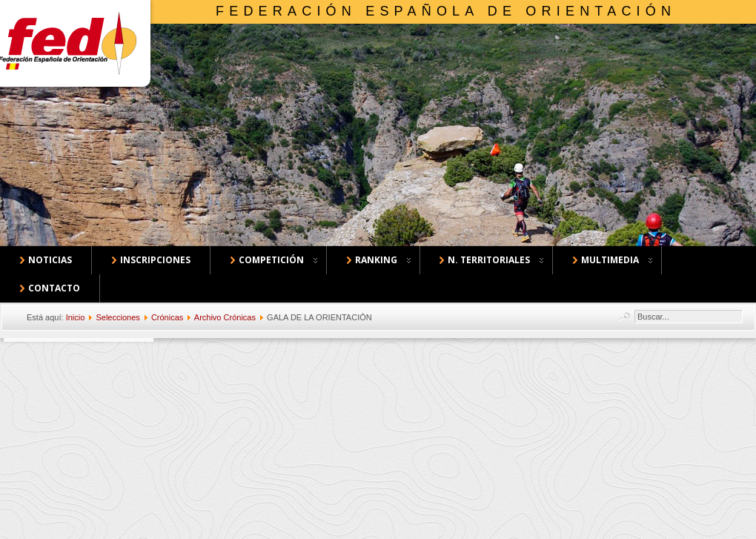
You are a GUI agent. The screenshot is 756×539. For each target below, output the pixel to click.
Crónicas (167, 317)
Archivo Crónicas (225, 317)
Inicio (76, 317)
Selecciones (117, 317)
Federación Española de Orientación (446, 11)
